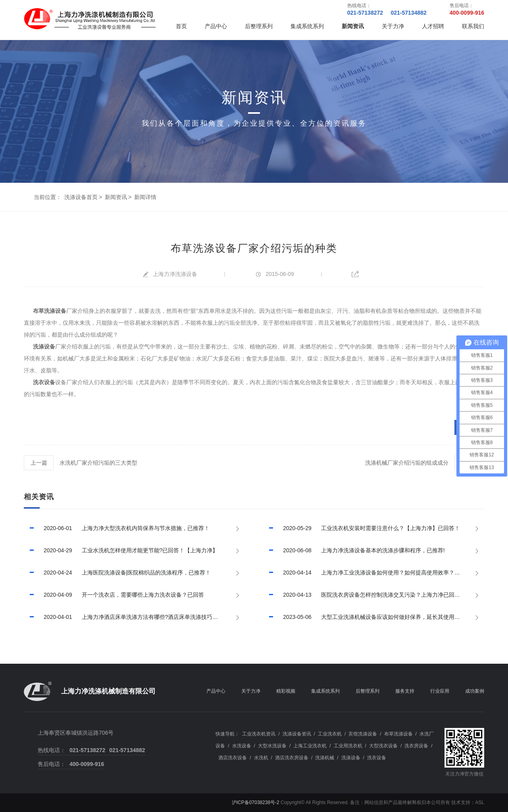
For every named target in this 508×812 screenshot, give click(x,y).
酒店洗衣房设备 (292, 758)
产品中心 (216, 26)
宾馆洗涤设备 (363, 734)
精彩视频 (286, 691)
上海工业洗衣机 (310, 746)
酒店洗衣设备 (233, 758)
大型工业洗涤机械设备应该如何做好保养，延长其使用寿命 (364, 617)
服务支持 (405, 691)
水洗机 (261, 758)
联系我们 (473, 26)
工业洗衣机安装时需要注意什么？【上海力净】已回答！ (362, 528)
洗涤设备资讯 (297, 734)
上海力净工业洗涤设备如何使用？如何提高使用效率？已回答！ (370, 573)
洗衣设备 (44, 382)
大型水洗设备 (272, 746)
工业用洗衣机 (348, 746)
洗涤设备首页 (81, 197)
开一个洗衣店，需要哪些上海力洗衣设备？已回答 (114, 595)
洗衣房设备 (416, 746)
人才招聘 (433, 26)
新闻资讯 (353, 26)
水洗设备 (242, 746)
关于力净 (393, 26)
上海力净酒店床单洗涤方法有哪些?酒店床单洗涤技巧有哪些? (128, 617)
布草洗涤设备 (50, 311)
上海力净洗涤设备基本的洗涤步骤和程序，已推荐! (354, 550)
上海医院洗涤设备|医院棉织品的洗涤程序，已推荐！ (117, 573)
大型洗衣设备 (383, 746)
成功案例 (475, 691)
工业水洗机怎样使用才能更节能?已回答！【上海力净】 (121, 550)
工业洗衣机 (330, 734)
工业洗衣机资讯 (259, 734)
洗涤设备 (44, 347)
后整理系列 (259, 26)
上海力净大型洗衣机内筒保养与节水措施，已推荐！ (117, 528)
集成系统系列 (307, 26)
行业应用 (440, 691)
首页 (181, 26)
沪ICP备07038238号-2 (256, 802)
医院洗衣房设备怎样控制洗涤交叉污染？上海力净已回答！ (364, 595)
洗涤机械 (325, 758)
